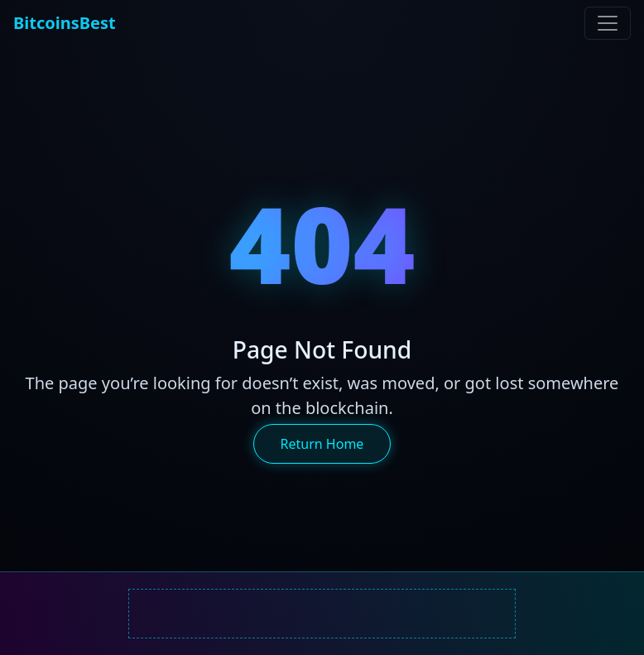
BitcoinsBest (65, 23)
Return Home (322, 444)
